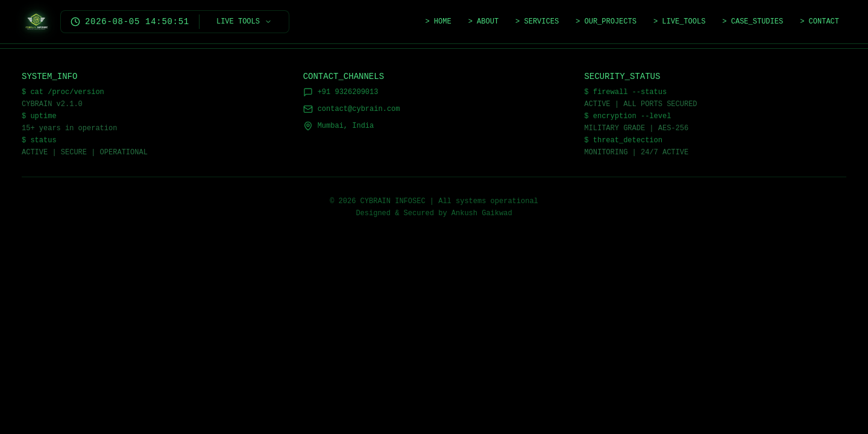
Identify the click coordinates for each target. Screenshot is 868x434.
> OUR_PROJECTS (606, 22)
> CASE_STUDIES (753, 22)
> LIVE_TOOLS (679, 22)
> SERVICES (537, 22)
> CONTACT (819, 22)
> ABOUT (483, 22)
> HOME (438, 22)
